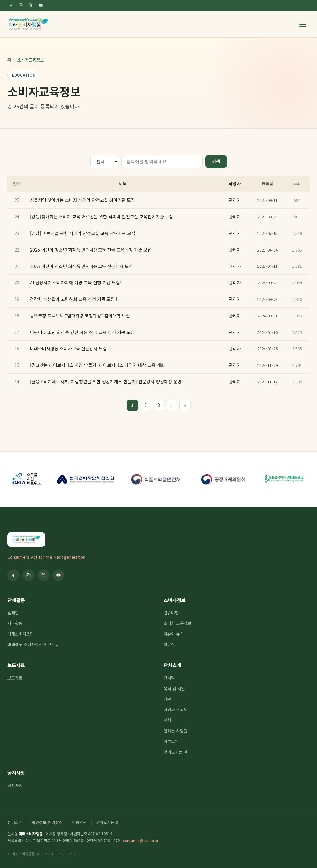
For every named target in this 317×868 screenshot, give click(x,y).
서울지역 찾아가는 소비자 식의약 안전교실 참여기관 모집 (82, 200)
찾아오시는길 (107, 822)
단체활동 (16, 600)
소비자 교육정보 (177, 623)
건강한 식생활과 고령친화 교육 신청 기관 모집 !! (74, 299)
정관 (167, 699)
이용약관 (79, 822)
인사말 (169, 678)
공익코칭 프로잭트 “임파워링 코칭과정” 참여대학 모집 (80, 316)
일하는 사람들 (176, 731)
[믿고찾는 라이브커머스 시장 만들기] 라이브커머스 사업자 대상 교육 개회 (97, 365)
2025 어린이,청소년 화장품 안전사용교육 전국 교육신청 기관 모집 (91, 250)
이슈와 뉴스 (174, 634)
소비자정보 (175, 600)
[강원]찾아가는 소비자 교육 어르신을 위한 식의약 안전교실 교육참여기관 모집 (102, 217)
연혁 (167, 720)
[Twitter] (31, 5)
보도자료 (16, 665)
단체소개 (172, 665)
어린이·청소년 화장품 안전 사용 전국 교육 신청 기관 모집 (82, 332)
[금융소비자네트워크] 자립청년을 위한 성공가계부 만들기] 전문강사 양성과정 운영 (106, 382)
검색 (216, 161)
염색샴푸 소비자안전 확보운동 (33, 644)
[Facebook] (11, 5)
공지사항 (16, 773)
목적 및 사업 (174, 688)
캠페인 (13, 613)
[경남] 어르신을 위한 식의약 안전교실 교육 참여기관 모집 (83, 233)
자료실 (169, 644)
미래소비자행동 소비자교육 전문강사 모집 (68, 348)
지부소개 (171, 741)
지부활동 (15, 623)
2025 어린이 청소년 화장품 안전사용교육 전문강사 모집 (81, 266)
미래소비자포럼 (21, 634)
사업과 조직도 (176, 709)
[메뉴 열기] (303, 24)
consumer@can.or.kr (141, 840)
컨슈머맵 (171, 613)
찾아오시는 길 (176, 752)
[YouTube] (41, 5)
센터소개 (15, 822)
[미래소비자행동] (28, 24)
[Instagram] (21, 5)
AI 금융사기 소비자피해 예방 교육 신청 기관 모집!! (77, 282)
